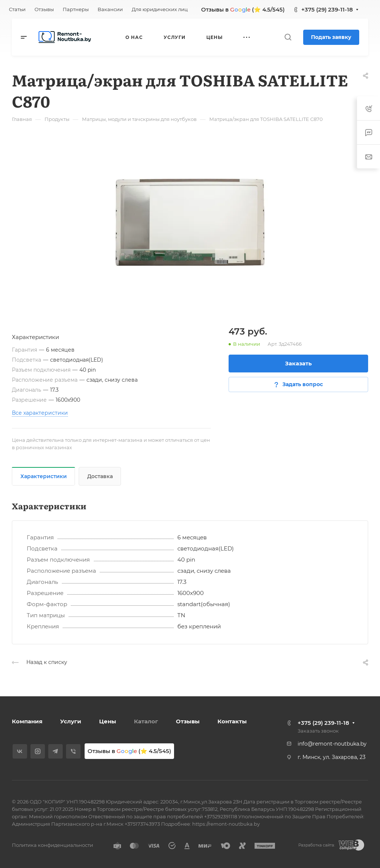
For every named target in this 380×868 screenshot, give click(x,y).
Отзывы (188, 721)
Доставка (100, 476)
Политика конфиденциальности (53, 845)
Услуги (71, 721)
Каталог (146, 721)
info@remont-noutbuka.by (332, 744)
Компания (27, 721)
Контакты (232, 721)
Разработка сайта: (317, 845)
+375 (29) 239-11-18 (327, 9)
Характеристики (44, 476)
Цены (108, 721)
